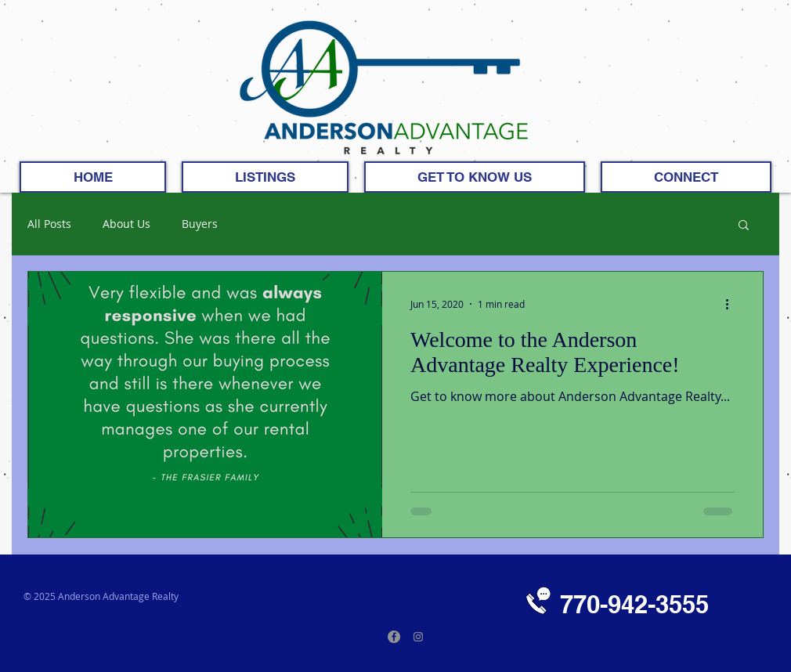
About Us (126, 224)
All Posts (49, 224)
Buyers (200, 224)
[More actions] (732, 304)
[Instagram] (418, 637)
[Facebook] (394, 637)
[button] (744, 226)
